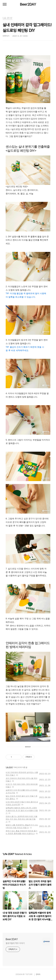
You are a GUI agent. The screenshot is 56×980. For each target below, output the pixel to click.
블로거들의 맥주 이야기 (15, 943)
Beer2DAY (28, 4)
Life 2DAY (9, 767)
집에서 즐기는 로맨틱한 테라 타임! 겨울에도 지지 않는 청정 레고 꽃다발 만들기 (22, 819)
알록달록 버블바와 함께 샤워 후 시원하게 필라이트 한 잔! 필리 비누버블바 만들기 (22, 810)
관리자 (38, 974)
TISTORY (29, 974)
